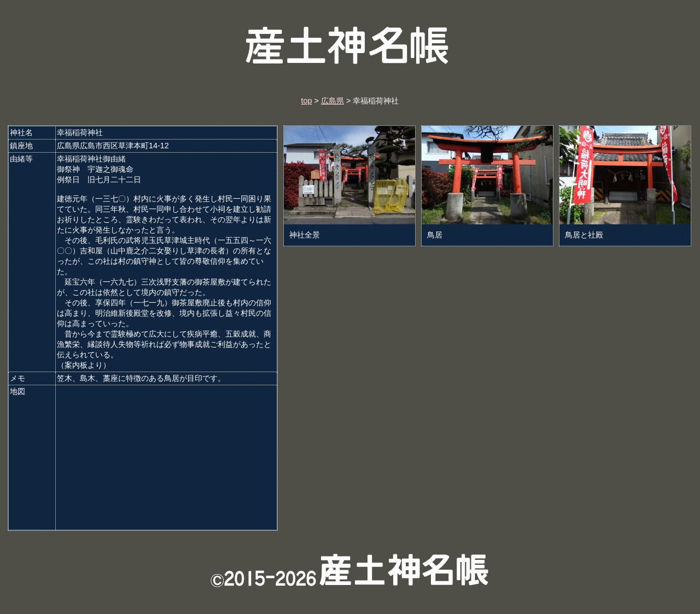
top (307, 101)
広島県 (332, 101)
